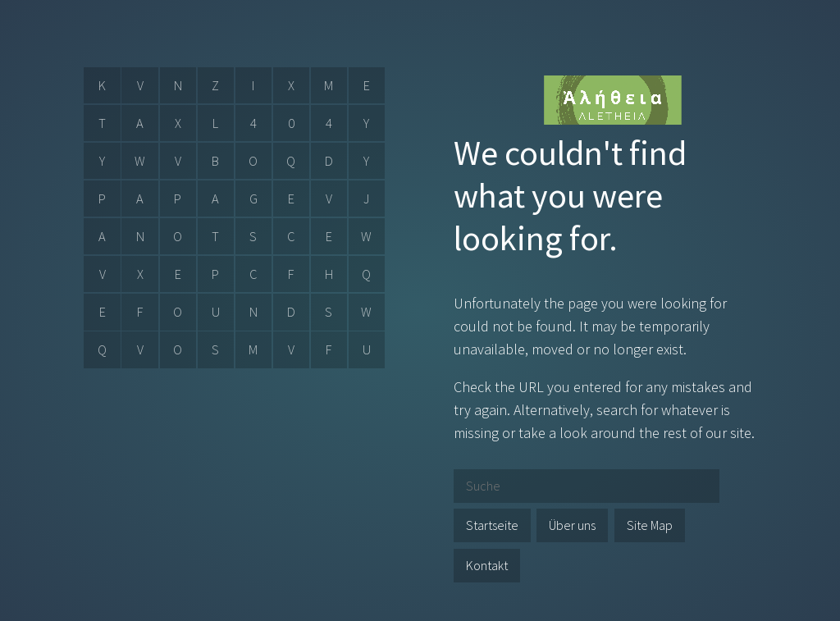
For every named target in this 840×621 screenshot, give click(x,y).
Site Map (650, 525)
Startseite (492, 525)
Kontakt (487, 565)
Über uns (572, 525)
